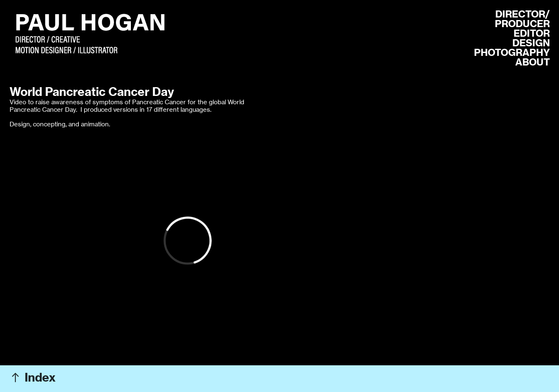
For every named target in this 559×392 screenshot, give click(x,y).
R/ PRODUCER (522, 19)
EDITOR (532, 33)
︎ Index (33, 377)
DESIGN (531, 43)
